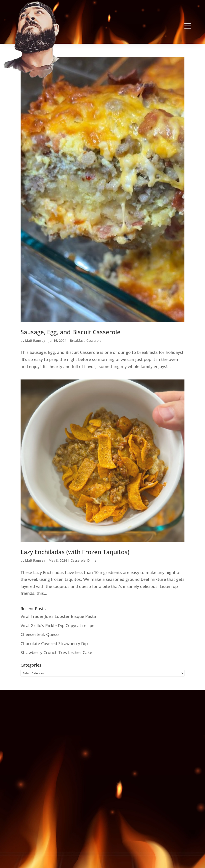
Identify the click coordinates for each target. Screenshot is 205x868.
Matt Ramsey (35, 341)
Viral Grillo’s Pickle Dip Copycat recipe (57, 625)
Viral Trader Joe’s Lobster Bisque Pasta (58, 616)
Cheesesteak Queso (40, 634)
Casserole (94, 341)
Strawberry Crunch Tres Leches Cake (56, 652)
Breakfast (77, 341)
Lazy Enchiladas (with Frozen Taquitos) (75, 552)
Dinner (93, 560)
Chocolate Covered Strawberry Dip (54, 644)
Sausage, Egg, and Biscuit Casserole (71, 332)
